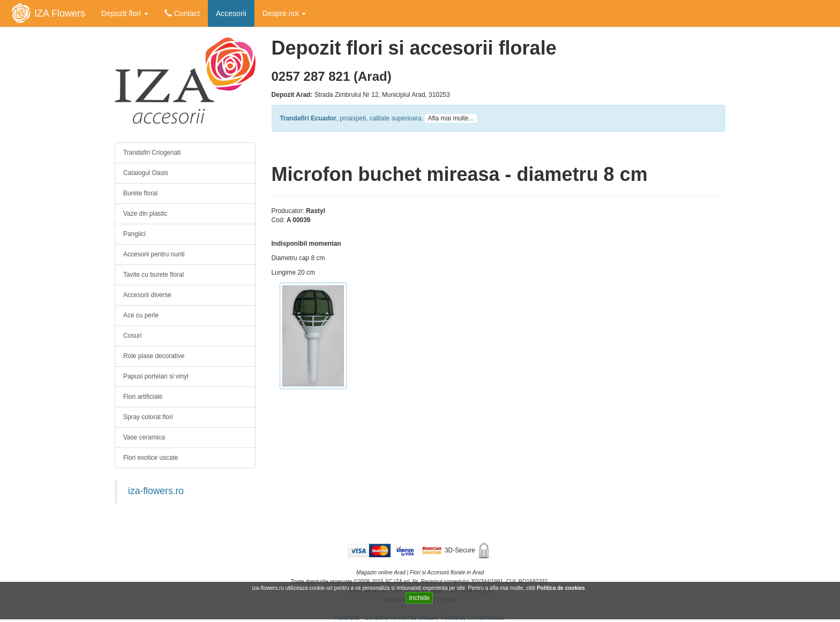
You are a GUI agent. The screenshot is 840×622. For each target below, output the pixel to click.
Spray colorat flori (148, 417)
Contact (182, 13)
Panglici (134, 234)
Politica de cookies (562, 588)
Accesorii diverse (147, 295)
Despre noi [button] (284, 13)
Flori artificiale (143, 397)
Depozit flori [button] (125, 13)
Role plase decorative (154, 356)
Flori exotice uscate (151, 458)
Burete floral (140, 193)
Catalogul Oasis (146, 173)
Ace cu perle (141, 315)
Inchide (419, 598)
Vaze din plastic (145, 214)
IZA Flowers (60, 13)
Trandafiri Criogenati (152, 153)
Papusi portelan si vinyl (156, 376)
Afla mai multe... (451, 118)
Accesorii (231, 13)
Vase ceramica (144, 437)
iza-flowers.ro (156, 491)
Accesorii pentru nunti (154, 254)
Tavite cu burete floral (153, 275)
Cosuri (132, 336)
